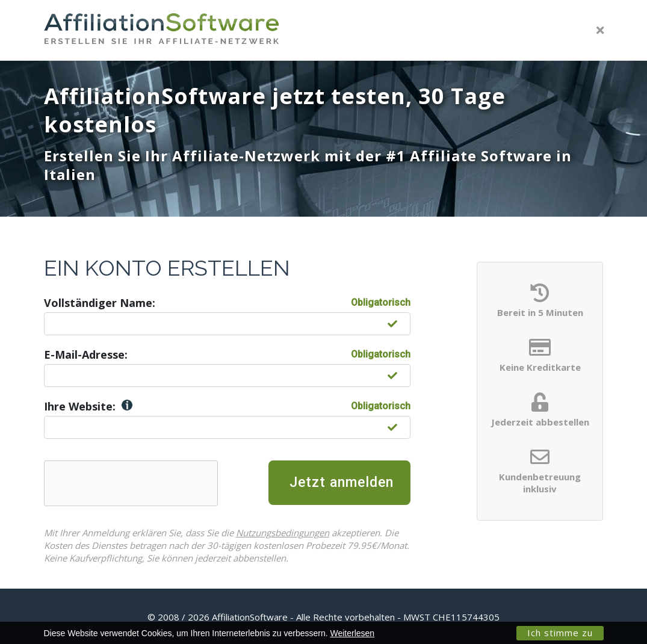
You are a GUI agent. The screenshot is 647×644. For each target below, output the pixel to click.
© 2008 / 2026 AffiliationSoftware (323, 617)
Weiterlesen (352, 633)
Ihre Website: (88, 406)
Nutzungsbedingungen (272, 533)
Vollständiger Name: (100, 303)
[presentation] (142, 484)
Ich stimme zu (560, 633)
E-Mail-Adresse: (86, 355)
